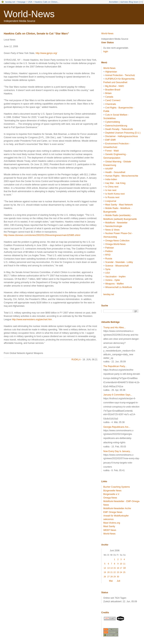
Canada (109, 97)
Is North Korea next (115, 194)
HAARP (109, 169)
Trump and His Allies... (115, 328)
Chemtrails (111, 104)
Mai (111, 581)
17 (121, 568)
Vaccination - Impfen (115, 277)
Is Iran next (111, 190)
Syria (108, 269)
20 (108, 572)
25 (124, 572)
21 (112, 572)
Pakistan (109, 248)
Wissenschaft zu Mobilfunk (118, 287)
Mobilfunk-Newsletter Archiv (117, 508)
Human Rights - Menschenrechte (122, 176)
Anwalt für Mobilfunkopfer (116, 516)
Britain (108, 93)
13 (108, 568)
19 (105, 572)
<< (141, 2)
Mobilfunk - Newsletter (116, 223)
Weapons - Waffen (114, 284)
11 (124, 564)
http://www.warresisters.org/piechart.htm (32, 319)
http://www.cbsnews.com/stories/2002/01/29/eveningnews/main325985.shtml (42, 235)
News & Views (112, 230)
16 (118, 568)
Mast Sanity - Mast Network (119, 205)
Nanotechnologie (114, 226)
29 (115, 577)
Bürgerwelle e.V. (111, 494)
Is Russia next (112, 197)
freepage (21, 2)
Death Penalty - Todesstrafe (119, 129)
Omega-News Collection (117, 241)
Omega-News (110, 498)
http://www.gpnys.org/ (46, 53)
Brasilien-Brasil (113, 90)
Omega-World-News (115, 244)
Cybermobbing (112, 122)
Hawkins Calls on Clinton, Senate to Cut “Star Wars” (36, 34)
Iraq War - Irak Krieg (115, 183)
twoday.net (10, 2)
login (106, 51)
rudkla (76, 360)
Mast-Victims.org (112, 523)
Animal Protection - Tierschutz (120, 75)
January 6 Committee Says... (118, 395)
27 (108, 577)
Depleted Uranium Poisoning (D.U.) (123, 133)
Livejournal (111, 201)
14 (112, 568)
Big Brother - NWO (115, 86)
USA (30, 2)
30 (118, 577)
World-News (29, 14)
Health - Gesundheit (115, 172)
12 (105, 568)
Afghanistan (111, 72)
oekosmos (108, 519)
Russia (109, 259)
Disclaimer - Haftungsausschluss (121, 136)
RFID (108, 255)
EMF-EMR (110, 140)
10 (121, 564)
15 (115, 568)
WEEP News (110, 530)
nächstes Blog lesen (129, 2)
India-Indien (111, 179)
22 (115, 572)
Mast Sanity (109, 526)
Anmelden (114, 2)
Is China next (112, 187)
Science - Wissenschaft (117, 266)
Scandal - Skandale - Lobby (119, 262)
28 (112, 577)
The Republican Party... (115, 366)
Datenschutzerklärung (116, 126)
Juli (118, 581)
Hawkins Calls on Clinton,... (47, 2)
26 (105, 577)
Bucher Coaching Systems (117, 487)
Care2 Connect (113, 100)
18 (124, 568)
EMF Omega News (113, 512)
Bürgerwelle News (112, 491)
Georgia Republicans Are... (117, 427)
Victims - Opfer (113, 280)
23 (118, 572)
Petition (109, 251)
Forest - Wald (112, 151)
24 (121, 572)
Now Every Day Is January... (117, 451)
